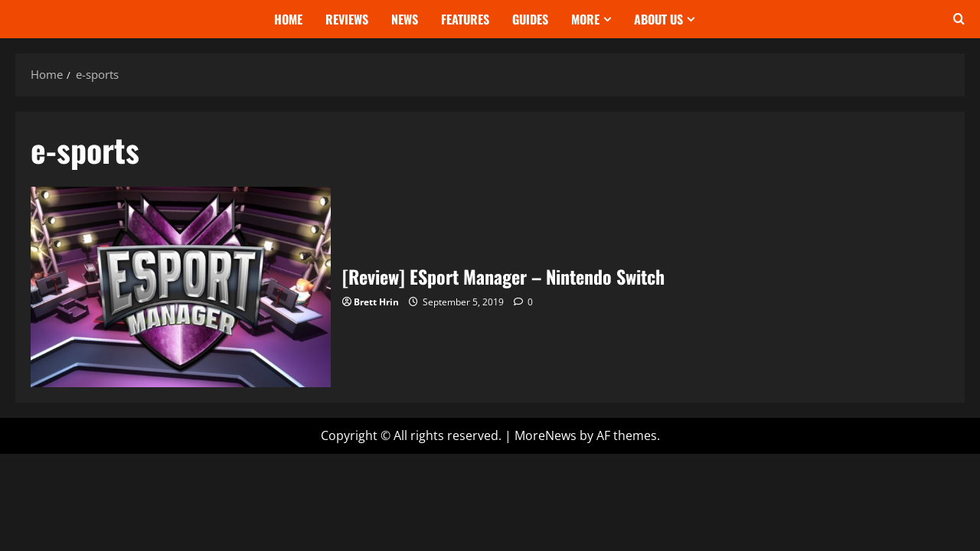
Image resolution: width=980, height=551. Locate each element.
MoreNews (546, 435)
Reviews (347, 19)
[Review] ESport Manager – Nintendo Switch (181, 287)
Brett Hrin (376, 302)
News (405, 19)
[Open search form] (959, 19)
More (585, 19)
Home (288, 19)
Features (465, 19)
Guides (530, 19)
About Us (658, 19)
